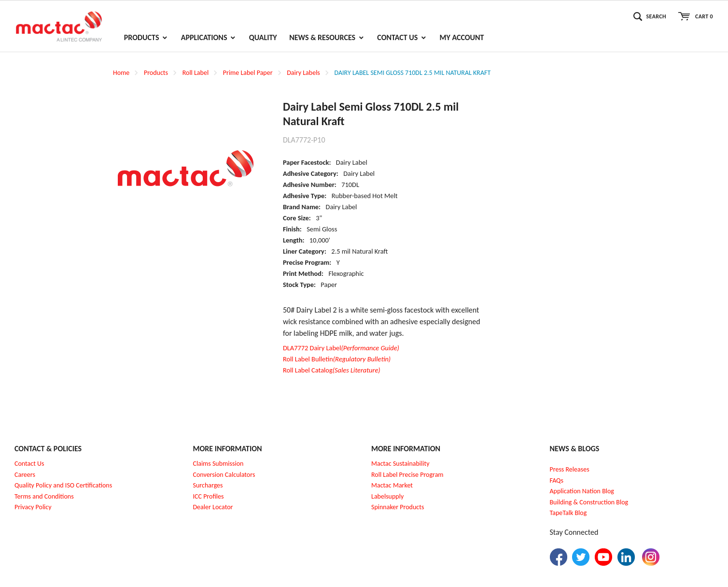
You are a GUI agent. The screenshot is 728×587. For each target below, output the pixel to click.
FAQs (557, 480)
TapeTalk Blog (568, 513)
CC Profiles (209, 496)
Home (121, 73)
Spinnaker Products (398, 507)
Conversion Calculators (224, 475)
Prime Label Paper (248, 73)
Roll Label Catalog (332, 370)
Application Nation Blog (582, 491)
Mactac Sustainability (400, 464)
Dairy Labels (303, 73)
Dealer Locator (213, 507)
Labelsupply (387, 496)
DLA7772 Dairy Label (341, 348)
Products (156, 73)
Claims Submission (218, 464)
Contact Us (29, 464)
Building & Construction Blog (589, 502)
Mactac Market (392, 485)
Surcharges (208, 485)
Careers (25, 475)
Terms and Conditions (44, 496)
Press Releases (570, 469)
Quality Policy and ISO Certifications (63, 485)
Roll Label (196, 73)
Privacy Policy (33, 507)
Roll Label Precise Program (407, 475)
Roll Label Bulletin (337, 359)
